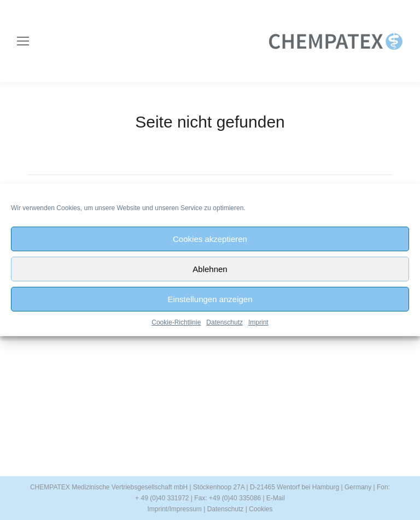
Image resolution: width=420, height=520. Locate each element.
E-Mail (276, 498)
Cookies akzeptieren (210, 239)
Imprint (258, 322)
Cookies (261, 509)
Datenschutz (224, 322)
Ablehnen (210, 269)
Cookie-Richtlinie (176, 322)
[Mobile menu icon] (23, 41)
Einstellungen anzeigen (210, 299)
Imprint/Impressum (174, 509)
